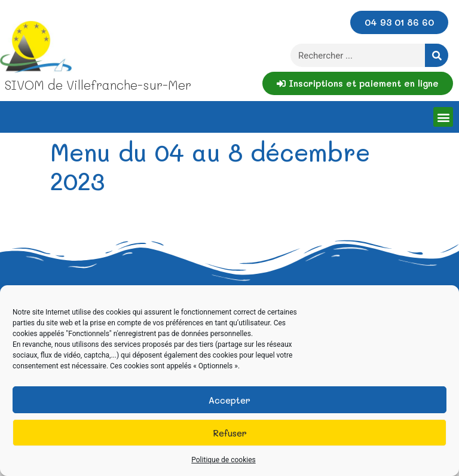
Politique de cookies (223, 460)
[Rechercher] (437, 55)
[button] (443, 117)
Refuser (230, 433)
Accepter (229, 400)
